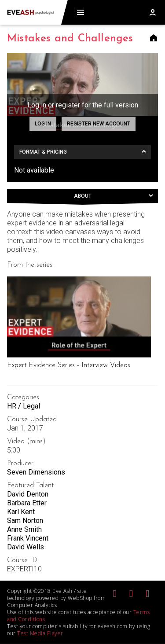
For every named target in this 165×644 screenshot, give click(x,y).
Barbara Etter (27, 503)
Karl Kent (21, 512)
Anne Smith (24, 529)
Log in (43, 124)
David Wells (26, 547)
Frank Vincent (28, 538)
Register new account (99, 124)
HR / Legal (24, 406)
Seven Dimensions (36, 472)
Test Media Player (40, 633)
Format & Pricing (43, 152)
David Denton (28, 494)
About (83, 196)
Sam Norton (25, 521)
